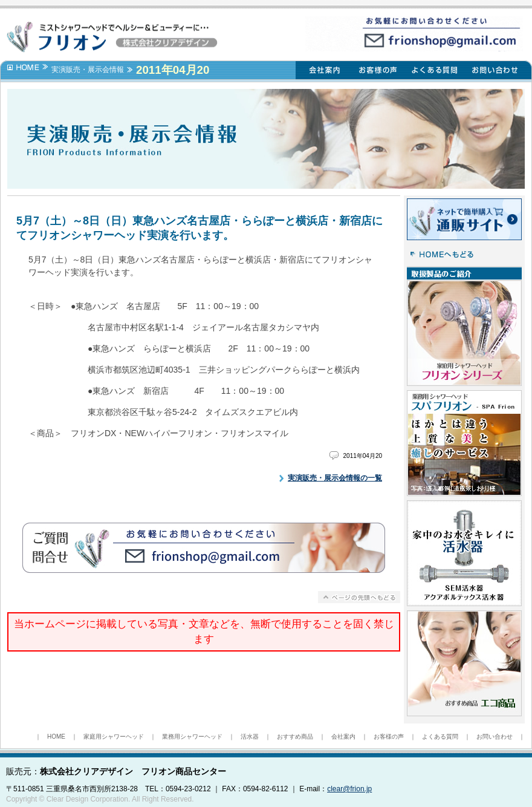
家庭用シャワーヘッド (114, 737)
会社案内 (343, 737)
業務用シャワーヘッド (192, 737)
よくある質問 (440, 737)
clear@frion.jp (349, 789)
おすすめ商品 (295, 737)
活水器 (250, 737)
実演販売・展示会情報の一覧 (335, 478)
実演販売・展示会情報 (88, 70)
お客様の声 (389, 737)
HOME (56, 737)
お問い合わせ (495, 737)
